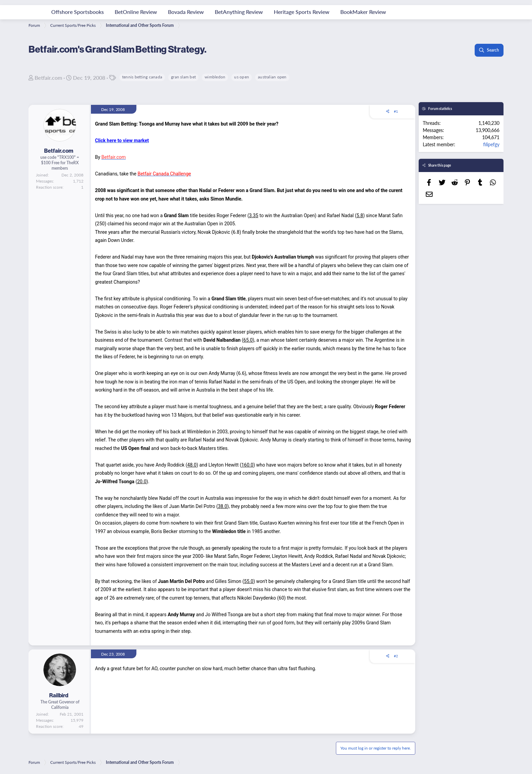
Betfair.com (48, 78)
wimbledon (215, 77)
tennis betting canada (142, 77)
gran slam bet (183, 77)
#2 (396, 656)
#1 (396, 111)
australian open (272, 77)
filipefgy (491, 144)
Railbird (59, 695)
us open (242, 77)
